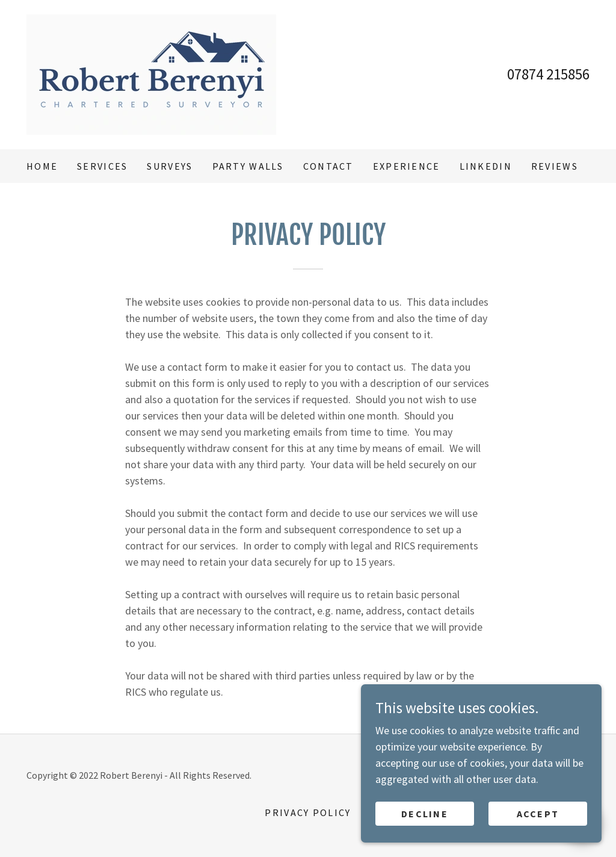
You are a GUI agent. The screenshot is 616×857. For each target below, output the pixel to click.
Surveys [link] (170, 166)
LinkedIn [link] (486, 166)
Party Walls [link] (248, 166)
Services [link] (102, 166)
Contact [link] (328, 166)
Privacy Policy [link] (308, 812)
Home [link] (42, 166)
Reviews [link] (555, 166)
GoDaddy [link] (505, 775)
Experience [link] (407, 166)
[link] (151, 73)
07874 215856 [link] (548, 74)
